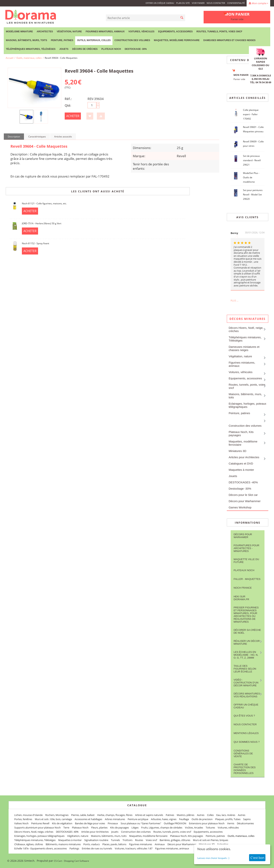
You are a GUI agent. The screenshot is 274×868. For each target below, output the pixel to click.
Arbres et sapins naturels (149, 815)
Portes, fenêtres (23, 819)
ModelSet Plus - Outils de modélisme (251, 177)
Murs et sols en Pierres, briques (211, 840)
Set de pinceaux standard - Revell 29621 (252, 160)
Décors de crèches (85, 49)
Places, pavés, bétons (114, 844)
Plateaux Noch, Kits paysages (241, 434)
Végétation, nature (69, 32)
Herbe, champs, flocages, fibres (115, 815)
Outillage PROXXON (175, 823)
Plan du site (183, 3)
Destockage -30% (136, 49)
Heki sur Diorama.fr (241, 598)
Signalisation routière (96, 840)
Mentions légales (246, 733)
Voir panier (198, 3)
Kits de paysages (119, 828)
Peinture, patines (62, 40)
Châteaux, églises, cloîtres (29, 844)
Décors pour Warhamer (243, 536)
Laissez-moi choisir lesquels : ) (213, 858)
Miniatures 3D (238, 451)
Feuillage (184, 819)
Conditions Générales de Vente (243, 753)
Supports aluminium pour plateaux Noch (37, 828)
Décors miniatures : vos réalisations (248, 695)
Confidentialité (236, 3)
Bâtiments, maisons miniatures (63, 844)
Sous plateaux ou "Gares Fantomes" (141, 823)
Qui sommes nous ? (247, 742)
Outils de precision (202, 819)
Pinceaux (113, 823)
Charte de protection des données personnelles (245, 769)
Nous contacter (216, 3)
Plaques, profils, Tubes (228, 819)
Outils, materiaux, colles (94, 40)
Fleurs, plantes (99, 828)
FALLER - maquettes (247, 579)
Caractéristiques (37, 137)
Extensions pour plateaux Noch (207, 823)
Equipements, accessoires (175, 32)
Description (14, 137)
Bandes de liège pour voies (90, 823)
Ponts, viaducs (92, 844)
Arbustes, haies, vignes (164, 819)
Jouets (64, 49)
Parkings (74, 848)
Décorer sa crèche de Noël (247, 631)
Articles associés (63, 137)
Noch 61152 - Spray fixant (35, 243)
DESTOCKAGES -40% (243, 482)
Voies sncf (151, 840)
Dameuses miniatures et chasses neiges (229, 40)
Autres (201, 815)
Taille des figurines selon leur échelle (245, 669)
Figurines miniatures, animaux (105, 32)
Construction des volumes (132, 40)
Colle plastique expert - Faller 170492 (251, 114)
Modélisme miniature (19, 32)
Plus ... (235, 301)
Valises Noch (21, 823)
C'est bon (257, 858)
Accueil (10, 58)
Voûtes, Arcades (194, 828)
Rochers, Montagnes (57, 815)
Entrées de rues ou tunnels (97, 848)
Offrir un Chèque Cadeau (160, 3)
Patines (170, 815)
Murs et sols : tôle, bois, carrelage (53, 819)
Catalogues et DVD (241, 463)
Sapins (247, 819)
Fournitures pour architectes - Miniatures (247, 548)
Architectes (45, 32)
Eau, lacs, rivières (226, 815)
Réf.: (68, 99)
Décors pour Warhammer (245, 501)
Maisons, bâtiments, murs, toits (26, 40)
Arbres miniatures (115, 819)
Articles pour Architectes (244, 457)
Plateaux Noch (111, 49)
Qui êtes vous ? (244, 716)
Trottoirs (127, 840)
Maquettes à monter (241, 470)
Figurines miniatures (141, 844)
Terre (66, 828)
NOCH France (243, 588)
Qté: (68, 105)
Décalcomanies (245, 823)
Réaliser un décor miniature (247, 642)
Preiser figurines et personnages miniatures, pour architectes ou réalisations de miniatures (246, 615)
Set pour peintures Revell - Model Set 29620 (253, 195)
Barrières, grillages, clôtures (175, 840)
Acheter (73, 116)
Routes (139, 840)
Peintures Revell (40, 823)
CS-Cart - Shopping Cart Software (71, 861)
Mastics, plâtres (186, 815)
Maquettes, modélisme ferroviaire (177, 40)
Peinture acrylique (138, 819)
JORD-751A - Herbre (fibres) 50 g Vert (42, 223)
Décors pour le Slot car (243, 495)
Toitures (210, 828)
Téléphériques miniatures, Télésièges (31, 49)
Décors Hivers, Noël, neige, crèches (246, 329)
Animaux (160, 844)
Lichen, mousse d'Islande (28, 815)
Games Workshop (240, 507)
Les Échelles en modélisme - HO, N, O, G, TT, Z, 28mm (246, 655)
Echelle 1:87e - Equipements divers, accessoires (41, 848)
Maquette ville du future (246, 561)
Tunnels (115, 840)
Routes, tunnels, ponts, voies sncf (219, 32)
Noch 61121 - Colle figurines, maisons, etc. (44, 203)
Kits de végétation (62, 823)
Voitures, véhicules (141, 32)
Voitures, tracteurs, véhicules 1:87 (134, 848)
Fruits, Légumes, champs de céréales (162, 828)
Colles (210, 815)
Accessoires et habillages (88, 819)
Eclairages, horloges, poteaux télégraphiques (248, 405)
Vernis (231, 823)
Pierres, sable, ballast (83, 815)
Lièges (135, 828)
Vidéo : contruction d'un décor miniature (246, 683)
